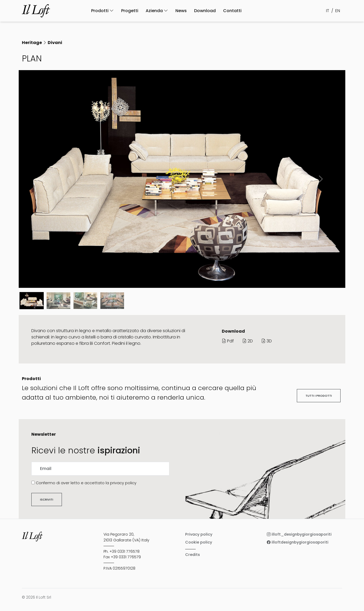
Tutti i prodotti (319, 396)
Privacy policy (199, 534)
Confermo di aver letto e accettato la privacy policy (86, 483)
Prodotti (102, 11)
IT (328, 11)
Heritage (32, 43)
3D (267, 341)
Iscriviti (47, 500)
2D (248, 341)
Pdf (228, 341)
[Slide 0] (32, 301)
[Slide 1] (58, 301)
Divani (55, 43)
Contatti (232, 11)
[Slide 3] (112, 301)
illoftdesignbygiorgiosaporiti (298, 542)
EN (338, 11)
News (181, 11)
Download (205, 11)
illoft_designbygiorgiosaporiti (299, 534)
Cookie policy (199, 542)
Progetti (130, 11)
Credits (193, 555)
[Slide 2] (85, 301)
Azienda (157, 11)
